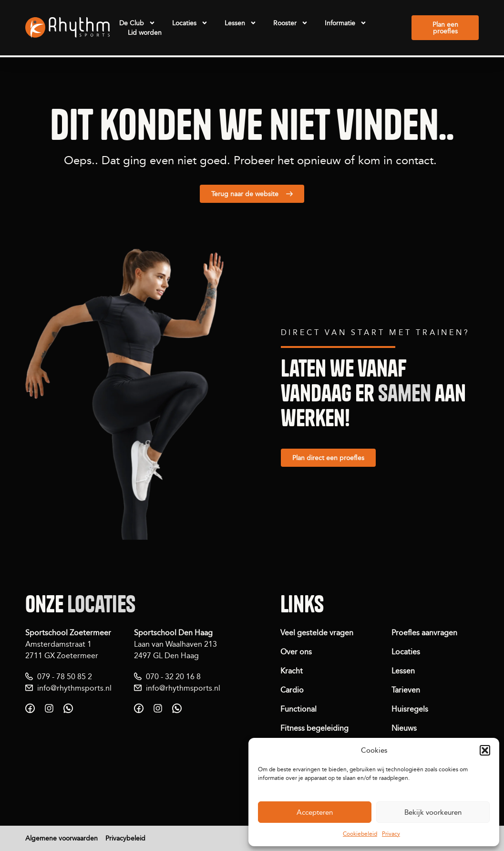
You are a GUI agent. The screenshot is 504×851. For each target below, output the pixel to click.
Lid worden (145, 32)
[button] (485, 750)
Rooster (291, 23)
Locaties (190, 23)
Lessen (241, 23)
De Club (137, 23)
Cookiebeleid (360, 834)
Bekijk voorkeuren (433, 812)
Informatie (346, 23)
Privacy (391, 834)
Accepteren (315, 812)
